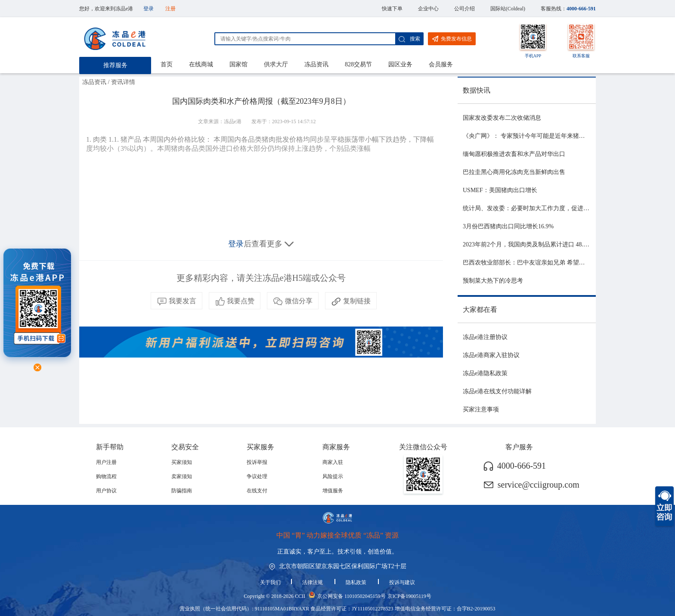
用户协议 (106, 491)
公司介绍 (464, 9)
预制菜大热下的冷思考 (493, 281)
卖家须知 (182, 476)
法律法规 (313, 582)
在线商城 (201, 64)
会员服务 (441, 64)
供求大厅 (276, 64)
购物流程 (106, 476)
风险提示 (333, 476)
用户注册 (106, 462)
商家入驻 (333, 462)
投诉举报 (257, 462)
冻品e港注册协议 (485, 337)
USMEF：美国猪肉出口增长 (500, 190)
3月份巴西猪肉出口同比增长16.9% (508, 226)
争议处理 (257, 476)
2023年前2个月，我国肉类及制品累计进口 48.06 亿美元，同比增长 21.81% (561, 244)
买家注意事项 (481, 409)
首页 (167, 64)
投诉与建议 (402, 582)
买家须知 (182, 462)
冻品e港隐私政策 (485, 373)
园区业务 (400, 64)
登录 (149, 9)
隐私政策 (357, 582)
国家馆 (238, 64)
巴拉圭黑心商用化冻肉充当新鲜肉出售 (514, 172)
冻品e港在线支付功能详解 (497, 391)
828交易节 (358, 64)
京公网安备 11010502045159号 (351, 596)
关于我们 (270, 582)
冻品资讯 (316, 64)
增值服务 (333, 491)
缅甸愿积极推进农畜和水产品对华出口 (514, 154)
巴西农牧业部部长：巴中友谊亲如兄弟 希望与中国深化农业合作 (548, 263)
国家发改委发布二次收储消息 (502, 118)
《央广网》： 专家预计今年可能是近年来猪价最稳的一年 (539, 136)
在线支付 (257, 491)
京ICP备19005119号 (409, 596)
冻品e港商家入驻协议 (491, 355)
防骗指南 (182, 491)
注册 (170, 9)
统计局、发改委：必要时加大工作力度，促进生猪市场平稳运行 (547, 208)
